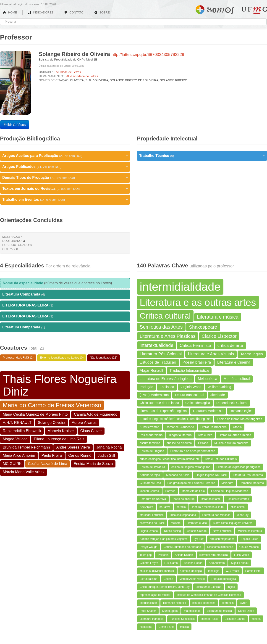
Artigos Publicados (65, 167)
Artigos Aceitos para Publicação (65, 156)
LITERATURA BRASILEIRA (65, 305)
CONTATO (74, 12)
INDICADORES (41, 12)
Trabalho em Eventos (65, 200)
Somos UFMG (215, 9)
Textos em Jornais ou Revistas (65, 189)
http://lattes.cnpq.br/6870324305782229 (148, 55)
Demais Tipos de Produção (65, 178)
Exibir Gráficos (15, 125)
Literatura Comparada (65, 294)
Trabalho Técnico (202, 156)
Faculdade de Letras (67, 72)
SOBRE (102, 12)
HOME (10, 12)
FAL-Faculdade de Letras (81, 76)
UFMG (254, 11)
